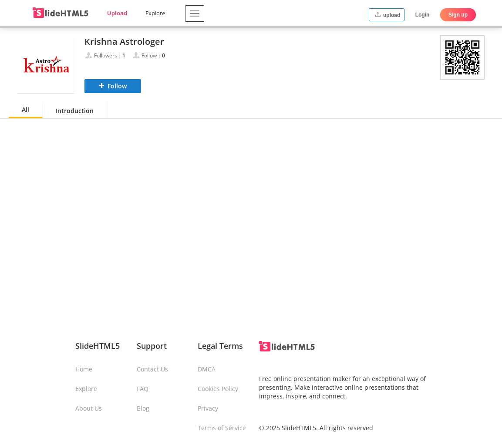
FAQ (143, 389)
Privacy (208, 408)
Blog (143, 408)
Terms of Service (222, 428)
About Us (89, 408)
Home (84, 369)
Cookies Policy (218, 389)
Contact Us (152, 369)
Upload (117, 13)
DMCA (207, 369)
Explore (155, 13)
